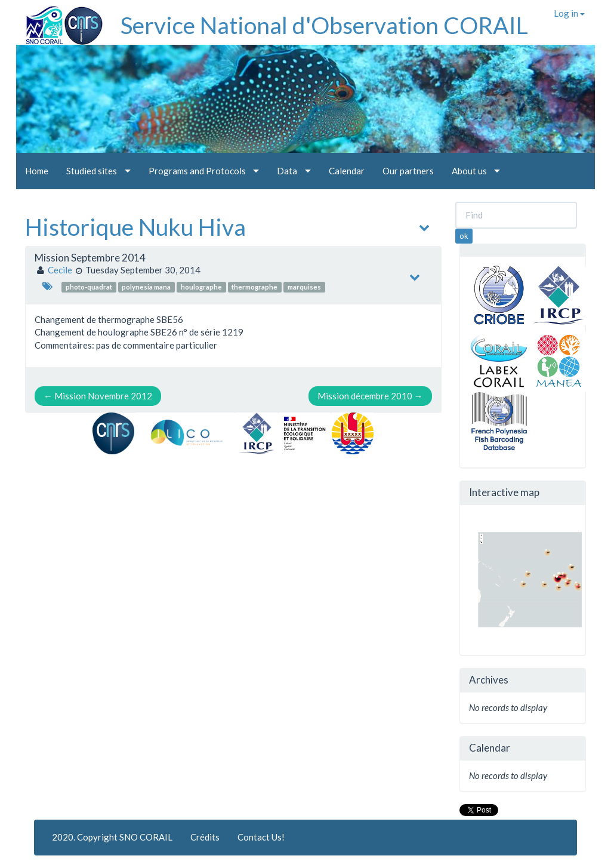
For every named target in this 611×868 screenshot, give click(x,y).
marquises (304, 287)
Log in (569, 13)
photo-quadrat (89, 287)
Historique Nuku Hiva (135, 227)
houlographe (201, 287)
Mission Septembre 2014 (90, 258)
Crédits (205, 837)
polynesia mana (146, 287)
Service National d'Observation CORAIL (324, 25)
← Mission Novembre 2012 (98, 396)
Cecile (60, 270)
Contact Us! (261, 837)
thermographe (254, 287)
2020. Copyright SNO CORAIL (112, 837)
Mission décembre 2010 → (370, 396)
